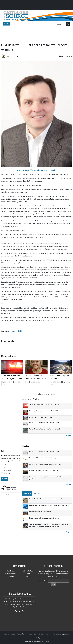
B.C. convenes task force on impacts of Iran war (44, 518)
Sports (28, 576)
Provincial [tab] (27, 493)
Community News (11, 574)
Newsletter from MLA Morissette (40, 512)
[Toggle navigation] (7, 24)
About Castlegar (36, 638)
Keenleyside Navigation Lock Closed (41, 417)
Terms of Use (21, 634)
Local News (11, 571)
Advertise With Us (9, 634)
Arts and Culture (28, 571)
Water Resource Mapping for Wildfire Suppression (45, 429)
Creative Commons (45, 634)
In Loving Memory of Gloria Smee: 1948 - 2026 (44, 411)
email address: (43, 581)
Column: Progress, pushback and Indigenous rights (45, 464)
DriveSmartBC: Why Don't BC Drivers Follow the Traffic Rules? (49, 505)
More (68, 436)
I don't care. (7, 473)
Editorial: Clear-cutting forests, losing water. (44, 471)
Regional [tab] (37, 493)
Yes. (5, 465)
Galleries (11, 576)
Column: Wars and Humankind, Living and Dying (44, 423)
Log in (48, 641)
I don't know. (7, 470)
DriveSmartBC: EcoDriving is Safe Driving (42, 458)
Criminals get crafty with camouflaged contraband (45, 499)
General (13, 331)
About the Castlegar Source (61, 634)
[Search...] (60, 24)
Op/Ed (20, 331)
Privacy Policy (32, 634)
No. (5, 467)
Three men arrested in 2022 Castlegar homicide (44, 405)
